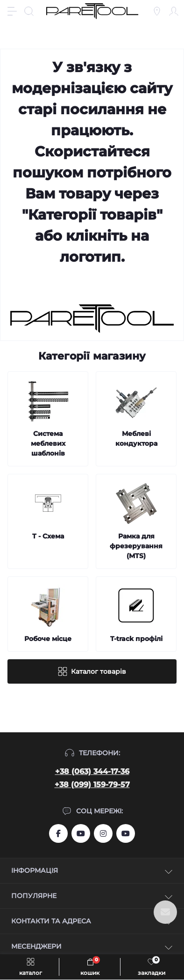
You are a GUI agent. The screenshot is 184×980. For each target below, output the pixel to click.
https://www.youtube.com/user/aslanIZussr (81, 833)
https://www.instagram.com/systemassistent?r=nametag (103, 833)
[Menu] (12, 11)
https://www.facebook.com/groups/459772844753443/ (58, 833)
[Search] (29, 11)
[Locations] (157, 11)
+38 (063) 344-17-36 (92, 771)
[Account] (174, 11)
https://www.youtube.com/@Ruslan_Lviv (126, 833)
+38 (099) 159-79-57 (92, 785)
